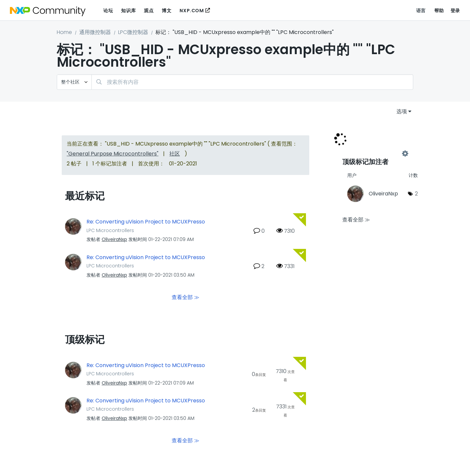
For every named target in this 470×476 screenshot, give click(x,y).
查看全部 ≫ (185, 297)
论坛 (108, 11)
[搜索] (252, 82)
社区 (175, 154)
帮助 (439, 11)
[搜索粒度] (74, 82)
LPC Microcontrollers (110, 230)
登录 (455, 11)
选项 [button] (402, 111)
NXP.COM (192, 11)
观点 (149, 11)
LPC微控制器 (133, 32)
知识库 (128, 11)
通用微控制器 (95, 32)
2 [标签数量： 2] (416, 194)
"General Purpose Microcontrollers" (113, 154)
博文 (167, 11)
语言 (421, 11)
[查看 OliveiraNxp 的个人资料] (114, 239)
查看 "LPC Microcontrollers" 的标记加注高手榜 (374, 154)
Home (64, 32)
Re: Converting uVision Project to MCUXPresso (146, 222)
